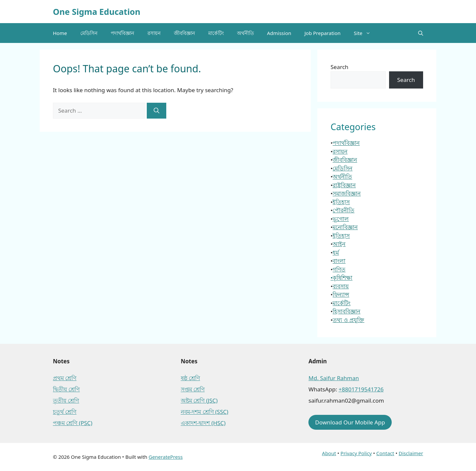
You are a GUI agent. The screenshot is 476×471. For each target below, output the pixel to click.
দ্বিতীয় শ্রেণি (66, 389)
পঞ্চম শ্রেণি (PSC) (73, 423)
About (329, 453)
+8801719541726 (361, 389)
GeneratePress (165, 457)
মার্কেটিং (216, 33)
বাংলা (339, 261)
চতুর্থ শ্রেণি (65, 412)
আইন (339, 244)
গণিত (339, 269)
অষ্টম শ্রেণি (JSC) (199, 400)
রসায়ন (154, 33)
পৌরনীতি (343, 210)
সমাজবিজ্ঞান (347, 193)
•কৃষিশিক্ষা (341, 278)
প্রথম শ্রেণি (65, 378)
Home (60, 33)
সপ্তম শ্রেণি (193, 389)
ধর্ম (336, 253)
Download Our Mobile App (350, 422)
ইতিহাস (341, 202)
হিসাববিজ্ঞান (346, 311)
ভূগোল (341, 219)
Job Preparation (322, 33)
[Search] (157, 111)
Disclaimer (411, 453)
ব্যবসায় (341, 286)
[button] (421, 33)
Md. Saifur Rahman (334, 378)
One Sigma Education (97, 12)
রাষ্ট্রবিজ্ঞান (344, 185)
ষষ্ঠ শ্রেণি (190, 378)
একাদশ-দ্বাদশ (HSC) (203, 423)
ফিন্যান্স (341, 294)
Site (365, 33)
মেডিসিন (89, 33)
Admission (279, 33)
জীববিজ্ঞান (184, 33)
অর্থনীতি (245, 33)
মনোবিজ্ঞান (345, 227)
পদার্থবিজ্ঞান (122, 33)
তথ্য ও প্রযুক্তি (348, 320)
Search (339, 67)
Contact (385, 453)
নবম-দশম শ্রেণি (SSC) (205, 412)
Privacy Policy (356, 453)
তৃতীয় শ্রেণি (66, 400)
